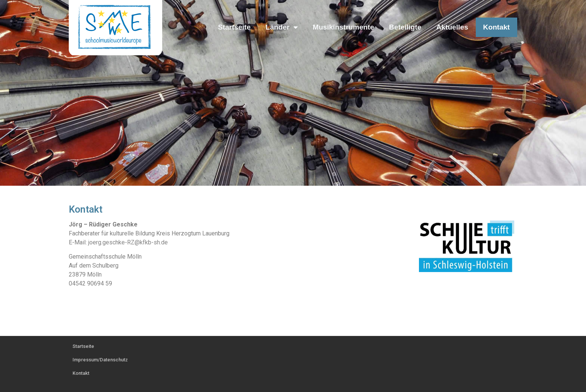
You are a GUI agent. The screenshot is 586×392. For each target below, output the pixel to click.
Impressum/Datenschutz (100, 360)
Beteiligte (405, 27)
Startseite (234, 27)
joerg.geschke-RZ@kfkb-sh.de (128, 242)
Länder (282, 27)
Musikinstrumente (343, 27)
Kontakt (496, 27)
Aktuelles (452, 27)
